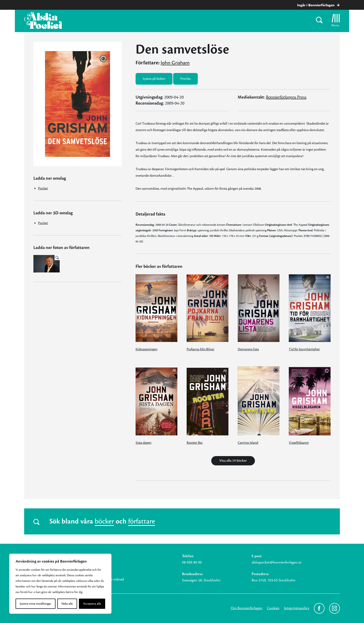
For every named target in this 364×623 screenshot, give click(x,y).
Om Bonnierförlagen (247, 608)
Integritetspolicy (297, 608)
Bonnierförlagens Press (286, 97)
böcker (104, 521)
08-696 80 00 (192, 562)
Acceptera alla (92, 604)
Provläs (185, 79)
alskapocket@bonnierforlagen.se (276, 562)
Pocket (43, 188)
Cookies (273, 608)
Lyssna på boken (154, 79)
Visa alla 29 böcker (233, 461)
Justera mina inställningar (36, 604)
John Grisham (175, 63)
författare (142, 521)
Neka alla (67, 604)
